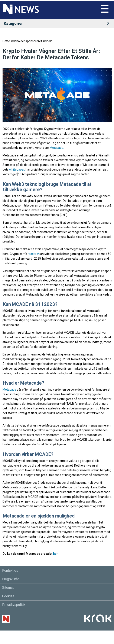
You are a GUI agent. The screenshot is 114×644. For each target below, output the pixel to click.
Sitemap (8, 588)
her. (56, 554)
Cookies (8, 596)
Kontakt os (10, 570)
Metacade (10, 390)
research (34, 254)
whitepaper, (17, 170)
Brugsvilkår (10, 579)
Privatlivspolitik (14, 605)
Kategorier (58, 23)
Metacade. (57, 148)
